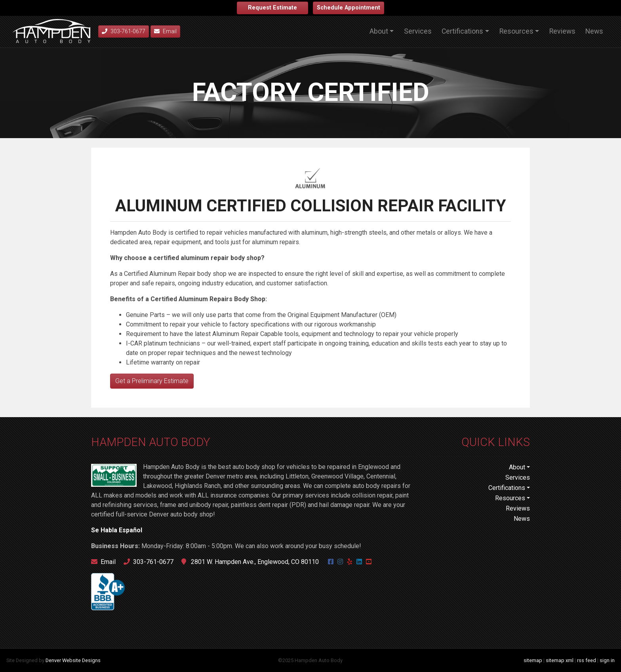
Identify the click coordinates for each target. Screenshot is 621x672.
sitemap (533, 660)
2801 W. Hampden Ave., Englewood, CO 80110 (250, 562)
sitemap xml (560, 660)
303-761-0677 (149, 562)
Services (418, 31)
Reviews (562, 31)
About (379, 31)
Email (165, 31)
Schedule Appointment (349, 8)
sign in (607, 660)
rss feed (587, 660)
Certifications (462, 31)
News (594, 31)
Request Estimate (272, 8)
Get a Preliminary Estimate (152, 381)
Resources (516, 31)
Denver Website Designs (73, 660)
